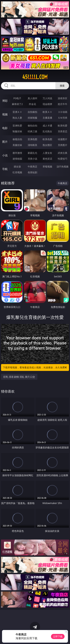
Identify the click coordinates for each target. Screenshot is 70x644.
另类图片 (63, 145)
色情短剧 (32, 172)
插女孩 (17, 167)
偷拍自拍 (32, 126)
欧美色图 (47, 139)
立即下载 (58, 636)
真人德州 (32, 98)
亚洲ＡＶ (17, 112)
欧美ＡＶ (47, 112)
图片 (5, 142)
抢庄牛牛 (63, 104)
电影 (5, 128)
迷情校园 (17, 159)
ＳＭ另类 (63, 118)
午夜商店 (32, 167)
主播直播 (47, 118)
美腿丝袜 (17, 145)
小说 (5, 155)
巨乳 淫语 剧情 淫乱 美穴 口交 (19, 377)
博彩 (5, 101)
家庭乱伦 (32, 153)
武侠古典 (63, 153)
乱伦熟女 (47, 131)
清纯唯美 (32, 145)
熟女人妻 (17, 118)
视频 (5, 114)
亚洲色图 (32, 139)
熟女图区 (47, 145)
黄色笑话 (47, 159)
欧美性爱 (63, 126)
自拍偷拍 (32, 112)
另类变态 (63, 131)
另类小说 (32, 159)
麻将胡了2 (17, 104)
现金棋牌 (47, 104)
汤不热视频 (63, 167)
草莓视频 (47, 167)
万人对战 (47, 98)
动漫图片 (63, 139)
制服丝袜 (17, 131)
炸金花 (32, 104)
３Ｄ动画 (63, 112)
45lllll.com (35, 77)
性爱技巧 (63, 159)
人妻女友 (47, 153)
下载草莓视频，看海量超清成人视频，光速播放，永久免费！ (35, 367)
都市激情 (17, 153)
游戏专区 (63, 98)
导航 (5, 169)
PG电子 (17, 98)
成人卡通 (47, 126)
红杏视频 (17, 172)
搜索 (62, 86)
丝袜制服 (32, 118)
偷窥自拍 (17, 139)
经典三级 (32, 131)
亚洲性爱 (17, 126)
